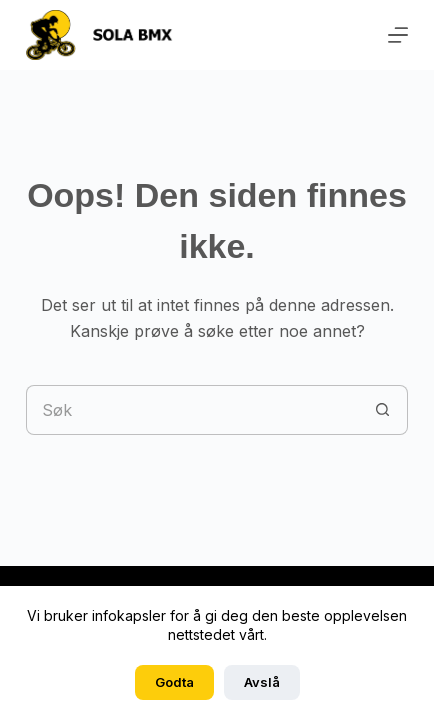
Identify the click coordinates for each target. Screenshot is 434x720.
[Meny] (398, 35)
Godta (174, 682)
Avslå (262, 682)
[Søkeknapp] (383, 410)
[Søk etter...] (192, 410)
